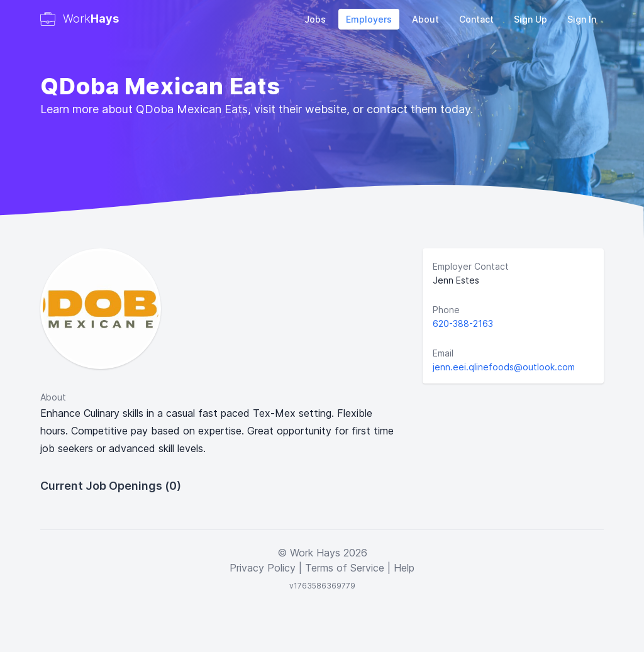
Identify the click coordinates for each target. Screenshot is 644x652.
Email (443, 353)
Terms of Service (345, 568)
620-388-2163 (463, 323)
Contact (476, 19)
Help (404, 568)
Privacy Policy (263, 568)
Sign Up (530, 19)
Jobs (315, 19)
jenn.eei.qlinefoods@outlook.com (504, 367)
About (425, 19)
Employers (369, 19)
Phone (446, 310)
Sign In (582, 19)
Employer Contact (471, 266)
